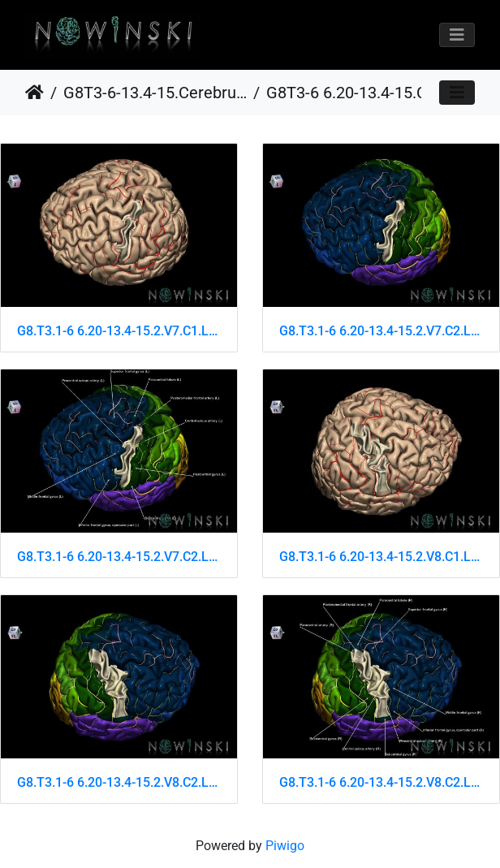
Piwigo (285, 846)
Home (34, 93)
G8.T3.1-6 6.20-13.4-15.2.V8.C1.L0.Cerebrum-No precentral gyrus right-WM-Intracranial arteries (381, 557)
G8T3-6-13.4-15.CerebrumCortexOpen (155, 93)
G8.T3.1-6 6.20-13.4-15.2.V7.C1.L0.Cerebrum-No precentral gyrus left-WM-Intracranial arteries (119, 331)
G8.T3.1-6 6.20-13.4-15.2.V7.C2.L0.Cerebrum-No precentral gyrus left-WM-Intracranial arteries (381, 331)
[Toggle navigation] (457, 35)
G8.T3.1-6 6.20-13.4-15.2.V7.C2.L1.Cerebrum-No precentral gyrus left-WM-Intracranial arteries (119, 557)
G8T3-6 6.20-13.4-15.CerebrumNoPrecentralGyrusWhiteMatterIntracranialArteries (358, 93)
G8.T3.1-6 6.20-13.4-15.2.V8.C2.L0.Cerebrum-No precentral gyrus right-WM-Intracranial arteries (119, 782)
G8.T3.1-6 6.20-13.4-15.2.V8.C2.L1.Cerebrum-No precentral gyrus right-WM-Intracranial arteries (381, 782)
